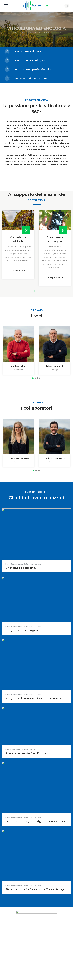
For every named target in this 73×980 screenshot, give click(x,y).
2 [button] (36, 291)
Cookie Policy (43, 950)
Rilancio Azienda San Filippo (26, 753)
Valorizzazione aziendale (26, 749)
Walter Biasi (19, 367)
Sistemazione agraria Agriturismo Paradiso (36, 821)
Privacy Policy (30, 950)
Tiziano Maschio (54, 367)
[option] (18, 245)
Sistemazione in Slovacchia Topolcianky (35, 889)
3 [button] (39, 291)
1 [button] (34, 291)
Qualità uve (10, 749)
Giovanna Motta (19, 459)
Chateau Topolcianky (21, 568)
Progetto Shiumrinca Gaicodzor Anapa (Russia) (36, 698)
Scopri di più (18, 271)
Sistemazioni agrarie (32, 564)
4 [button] (40, 378)
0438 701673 (40, 942)
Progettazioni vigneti (14, 564)
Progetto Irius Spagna (22, 630)
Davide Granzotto (54, 459)
